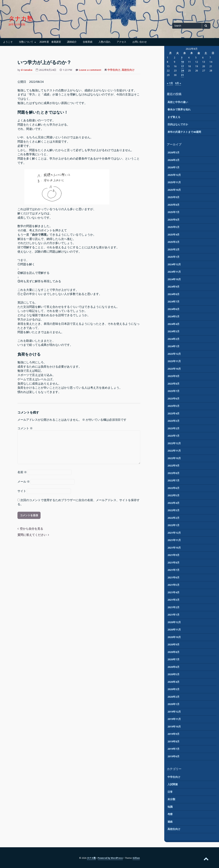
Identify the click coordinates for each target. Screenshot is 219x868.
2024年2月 (173, 339)
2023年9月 (173, 376)
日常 (170, 792)
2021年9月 (173, 555)
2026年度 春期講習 (50, 42)
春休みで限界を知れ (179, 110)
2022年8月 (173, 473)
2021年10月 (174, 548)
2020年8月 (173, 652)
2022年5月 (173, 495)
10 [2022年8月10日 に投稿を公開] (182, 62)
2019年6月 (173, 756)
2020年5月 (173, 674)
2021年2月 (173, 607)
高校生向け (128, 70)
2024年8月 (173, 294)
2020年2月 (173, 697)
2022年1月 (173, 525)
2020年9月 (173, 645)
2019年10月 (174, 727)
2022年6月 (173, 488)
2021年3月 (173, 600)
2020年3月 (173, 689)
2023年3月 (173, 421)
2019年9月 (173, 734)
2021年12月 (174, 533)
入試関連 (173, 784)
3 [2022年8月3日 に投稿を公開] (182, 58)
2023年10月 (174, 369)
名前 (22, 472)
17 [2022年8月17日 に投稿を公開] (182, 66)
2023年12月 (174, 354)
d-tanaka (27, 70)
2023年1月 (173, 436)
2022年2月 (173, 518)
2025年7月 (173, 212)
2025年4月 (173, 235)
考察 (170, 814)
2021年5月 (173, 585)
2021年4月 (173, 592)
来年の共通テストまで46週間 (184, 132)
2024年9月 (173, 287)
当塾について (26, 42)
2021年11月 (174, 540)
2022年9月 (173, 466)
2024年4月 (173, 324)
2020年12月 (174, 622)
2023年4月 (173, 414)
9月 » (178, 83)
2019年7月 (173, 749)
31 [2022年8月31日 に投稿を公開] (182, 75)
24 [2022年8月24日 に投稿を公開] (182, 71)
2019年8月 (173, 742)
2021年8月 (173, 563)
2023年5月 (173, 406)
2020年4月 (173, 682)
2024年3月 (173, 331)
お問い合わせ (140, 42)
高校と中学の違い (178, 102)
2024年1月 (173, 346)
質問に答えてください (32, 535)
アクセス (121, 42)
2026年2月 (173, 160)
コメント (25, 428)
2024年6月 (173, 309)
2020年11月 (174, 630)
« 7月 (170, 83)
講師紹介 (72, 42)
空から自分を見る (31, 529)
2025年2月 (173, 250)
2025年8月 (173, 205)
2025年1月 (173, 257)
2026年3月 (173, 153)
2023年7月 (173, 391)
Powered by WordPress (110, 858)
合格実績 (88, 42)
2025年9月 (173, 197)
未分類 (171, 799)
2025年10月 (174, 190)
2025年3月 (173, 242)
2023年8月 (173, 384)
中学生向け (114, 70)
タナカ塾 (21, 19)
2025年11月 (174, 182)
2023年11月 (174, 361)
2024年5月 (173, 317)
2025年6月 (173, 220)
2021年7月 (173, 570)
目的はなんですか (178, 124)
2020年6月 (173, 667)
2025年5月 (173, 227)
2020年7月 (173, 659)
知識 (170, 807)
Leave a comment (90, 70)
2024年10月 (174, 279)
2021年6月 (173, 578)
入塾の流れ (105, 42)
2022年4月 (173, 503)
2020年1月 (173, 704)
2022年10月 (174, 458)
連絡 (170, 822)
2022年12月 (174, 443)
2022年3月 (173, 510)
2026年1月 (173, 167)
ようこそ (8, 42)
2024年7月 (173, 302)
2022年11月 (174, 451)
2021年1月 (173, 615)
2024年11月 (174, 272)
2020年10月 (174, 637)
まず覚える (174, 117)
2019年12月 (174, 712)
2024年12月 (174, 264)
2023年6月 (173, 399)
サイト (22, 491)
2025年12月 (174, 175)
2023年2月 (173, 428)
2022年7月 (173, 481)
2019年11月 (174, 719)
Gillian (136, 858)
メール (24, 482)
